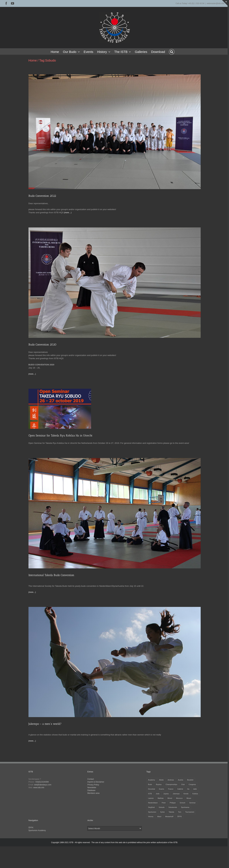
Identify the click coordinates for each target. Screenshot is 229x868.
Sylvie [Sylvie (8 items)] (162, 812)
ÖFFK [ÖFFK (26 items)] (179, 816)
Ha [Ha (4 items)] (188, 789)
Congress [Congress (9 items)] (192, 784)
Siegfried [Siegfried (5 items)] (151, 807)
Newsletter (92, 788)
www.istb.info (39, 788)
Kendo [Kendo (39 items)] (186, 794)
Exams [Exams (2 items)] (162, 789)
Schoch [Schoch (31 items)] (183, 803)
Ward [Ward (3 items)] (159, 816)
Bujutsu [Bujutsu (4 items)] (159, 784)
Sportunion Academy (37, 830)
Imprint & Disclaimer (96, 782)
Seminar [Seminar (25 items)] (192, 803)
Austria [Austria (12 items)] (180, 780)
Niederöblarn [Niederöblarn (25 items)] (153, 803)
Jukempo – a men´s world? (45, 724)
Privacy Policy (93, 785)
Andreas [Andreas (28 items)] (171, 780)
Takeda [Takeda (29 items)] (171, 812)
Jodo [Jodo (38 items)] (158, 794)
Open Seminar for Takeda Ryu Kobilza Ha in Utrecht (60, 435)
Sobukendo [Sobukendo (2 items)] (173, 807)
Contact (91, 779)
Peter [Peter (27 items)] (164, 803)
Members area (93, 793)
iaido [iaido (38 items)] (195, 789)
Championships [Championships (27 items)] (171, 784)
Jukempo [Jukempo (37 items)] (176, 794)
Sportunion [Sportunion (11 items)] (152, 812)
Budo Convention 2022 (42, 196)
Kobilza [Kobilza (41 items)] (195, 794)
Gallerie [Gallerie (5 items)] (180, 789)
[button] (172, 52)
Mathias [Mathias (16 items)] (161, 798)
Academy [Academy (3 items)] (152, 780)
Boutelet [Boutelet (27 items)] (190, 780)
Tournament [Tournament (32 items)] (190, 812)
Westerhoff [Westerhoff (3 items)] (169, 816)
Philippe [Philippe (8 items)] (173, 803)
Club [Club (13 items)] (183, 784)
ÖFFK (31, 828)
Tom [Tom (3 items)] (180, 812)
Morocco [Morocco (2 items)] (179, 798)
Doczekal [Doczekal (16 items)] (152, 789)
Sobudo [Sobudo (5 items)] (162, 807)
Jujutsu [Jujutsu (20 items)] (166, 794)
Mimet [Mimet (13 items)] (170, 798)
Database (91, 790)
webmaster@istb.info (216, 3)
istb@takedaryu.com (43, 785)
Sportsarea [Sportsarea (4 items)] (185, 807)
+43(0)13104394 (42, 782)
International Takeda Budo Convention (51, 575)
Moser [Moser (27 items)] (189, 798)
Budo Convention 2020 (42, 345)
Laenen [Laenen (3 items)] (151, 798)
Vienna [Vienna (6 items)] (151, 816)
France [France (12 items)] (171, 789)
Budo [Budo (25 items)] (150, 784)
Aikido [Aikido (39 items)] (161, 780)
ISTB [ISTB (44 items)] (150, 794)
